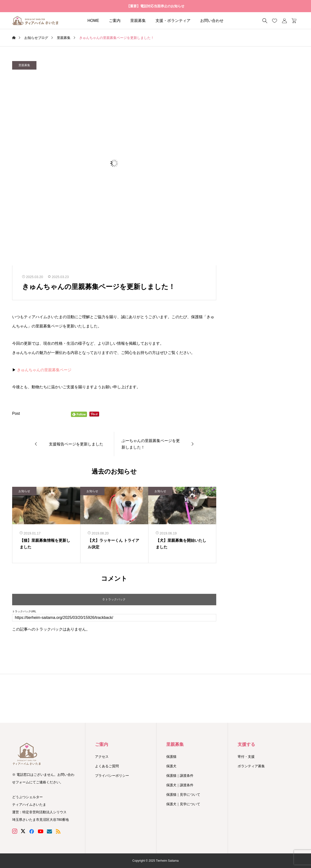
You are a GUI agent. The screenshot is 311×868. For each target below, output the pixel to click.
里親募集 (138, 21)
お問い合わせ (212, 21)
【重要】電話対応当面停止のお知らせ (155, 6)
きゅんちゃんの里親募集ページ (44, 370)
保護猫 (171, 757)
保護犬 (171, 766)
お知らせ (24, 491)
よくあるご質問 (107, 766)
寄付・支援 (246, 757)
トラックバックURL (24, 611)
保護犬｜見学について (183, 804)
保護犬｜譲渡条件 (180, 785)
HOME (93, 21)
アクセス (102, 757)
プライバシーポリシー (112, 776)
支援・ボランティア (173, 21)
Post (16, 413)
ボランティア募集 (251, 766)
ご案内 (115, 21)
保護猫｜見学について (183, 795)
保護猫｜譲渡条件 (180, 776)
